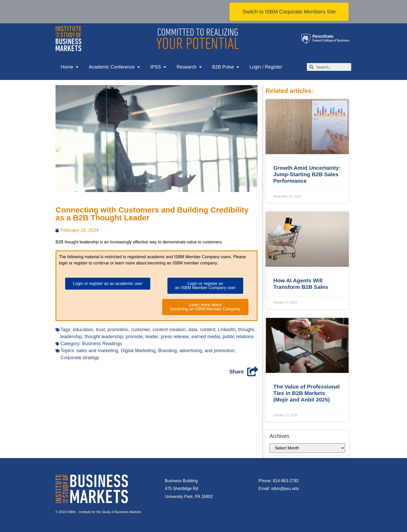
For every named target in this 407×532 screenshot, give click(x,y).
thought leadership (104, 337)
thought (246, 330)
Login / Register (266, 67)
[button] (289, 12)
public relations (238, 337)
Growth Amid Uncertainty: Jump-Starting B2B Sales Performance (307, 174)
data (193, 330)
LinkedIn (227, 330)
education (83, 330)
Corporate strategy (80, 358)
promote (134, 337)
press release (175, 337)
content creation (169, 330)
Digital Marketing (138, 351)
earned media (206, 337)
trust (100, 330)
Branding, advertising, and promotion (196, 351)
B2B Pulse (226, 67)
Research (189, 67)
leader (152, 337)
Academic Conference (114, 67)
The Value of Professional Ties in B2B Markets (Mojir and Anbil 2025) (307, 393)
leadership (71, 337)
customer (140, 330)
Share (236, 372)
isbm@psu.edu (285, 489)
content (208, 330)
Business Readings (102, 344)
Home (70, 67)
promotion (118, 330)
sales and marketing (97, 351)
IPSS (158, 67)
